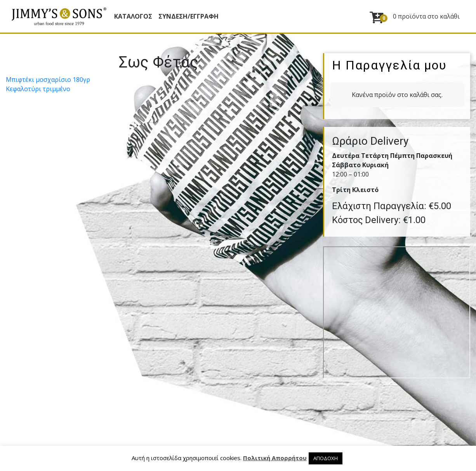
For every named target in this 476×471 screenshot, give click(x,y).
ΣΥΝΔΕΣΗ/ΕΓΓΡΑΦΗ (188, 16)
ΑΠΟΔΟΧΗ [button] (326, 458)
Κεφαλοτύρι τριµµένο (38, 89)
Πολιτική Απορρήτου (275, 458)
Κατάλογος (133, 16)
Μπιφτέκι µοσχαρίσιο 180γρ (48, 80)
